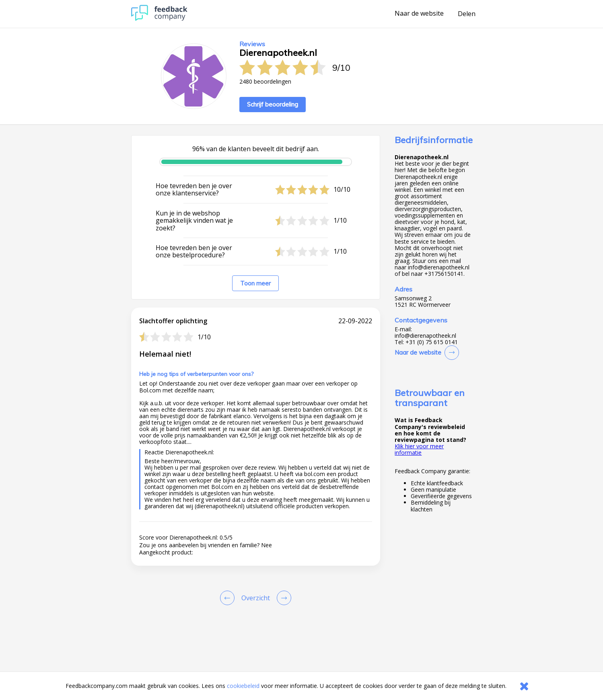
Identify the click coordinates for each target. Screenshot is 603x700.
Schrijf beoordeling (273, 104)
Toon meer (255, 283)
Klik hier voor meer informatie (419, 449)
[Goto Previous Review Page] (229, 598)
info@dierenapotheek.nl (425, 336)
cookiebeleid (243, 686)
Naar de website (419, 14)
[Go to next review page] (282, 598)
